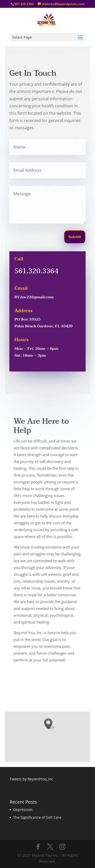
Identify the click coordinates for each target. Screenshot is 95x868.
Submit (75, 237)
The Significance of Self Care (37, 817)
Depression (23, 810)
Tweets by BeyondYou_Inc (31, 779)
